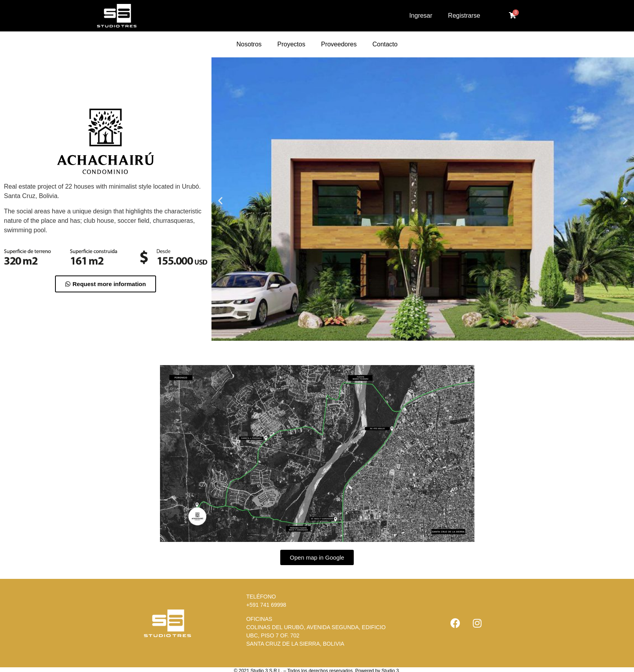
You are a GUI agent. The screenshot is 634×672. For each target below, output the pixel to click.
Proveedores (339, 44)
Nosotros (249, 44)
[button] (106, 284)
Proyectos (291, 44)
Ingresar (421, 16)
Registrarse (464, 16)
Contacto (385, 44)
